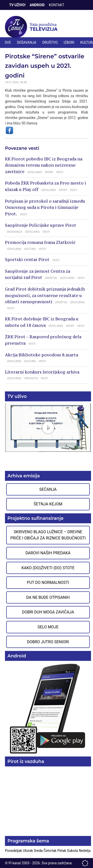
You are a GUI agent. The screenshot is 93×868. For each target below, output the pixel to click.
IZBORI (69, 42)
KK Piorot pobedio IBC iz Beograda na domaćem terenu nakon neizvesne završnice (44, 165)
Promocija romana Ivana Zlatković (40, 242)
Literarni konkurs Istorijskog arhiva (42, 372)
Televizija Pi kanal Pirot (32, 27)
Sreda (39, 851)
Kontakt (57, 5)
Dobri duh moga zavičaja (48, 612)
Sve (8, 42)
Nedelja (85, 851)
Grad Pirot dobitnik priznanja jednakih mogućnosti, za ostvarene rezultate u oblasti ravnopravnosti (45, 295)
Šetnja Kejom (48, 504)
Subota (73, 851)
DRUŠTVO (50, 42)
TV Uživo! (17, 5)
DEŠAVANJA (27, 42)
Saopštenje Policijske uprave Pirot (41, 225)
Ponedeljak (14, 851)
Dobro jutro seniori (48, 642)
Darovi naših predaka (48, 553)
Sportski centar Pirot (27, 260)
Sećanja (48, 489)
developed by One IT (85, 863)
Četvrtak (51, 851)
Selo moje (48, 627)
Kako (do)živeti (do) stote (48, 568)
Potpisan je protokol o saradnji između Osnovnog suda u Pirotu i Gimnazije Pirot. (45, 208)
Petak (62, 851)
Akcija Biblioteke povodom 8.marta (42, 355)
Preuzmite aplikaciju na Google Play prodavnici (48, 708)
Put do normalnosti (48, 583)
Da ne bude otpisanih (48, 597)
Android (37, 5)
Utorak (28, 851)
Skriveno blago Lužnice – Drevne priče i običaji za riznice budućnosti (48, 535)
